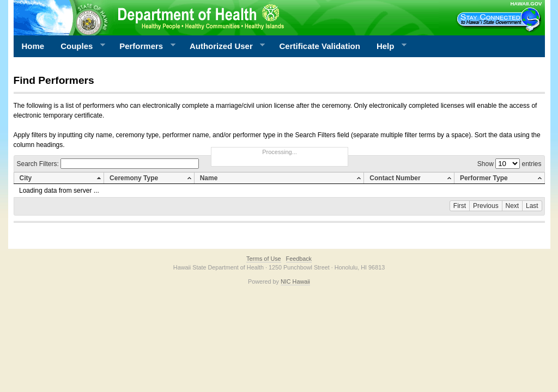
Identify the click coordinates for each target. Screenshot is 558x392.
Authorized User (223, 46)
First (460, 206)
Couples (79, 46)
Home (33, 46)
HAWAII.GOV (526, 4)
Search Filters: (108, 164)
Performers (143, 46)
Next (512, 206)
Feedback (299, 259)
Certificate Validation (320, 46)
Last (532, 206)
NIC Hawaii (295, 281)
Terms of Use (264, 259)
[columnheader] (59, 178)
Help (387, 46)
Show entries (510, 164)
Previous (486, 206)
